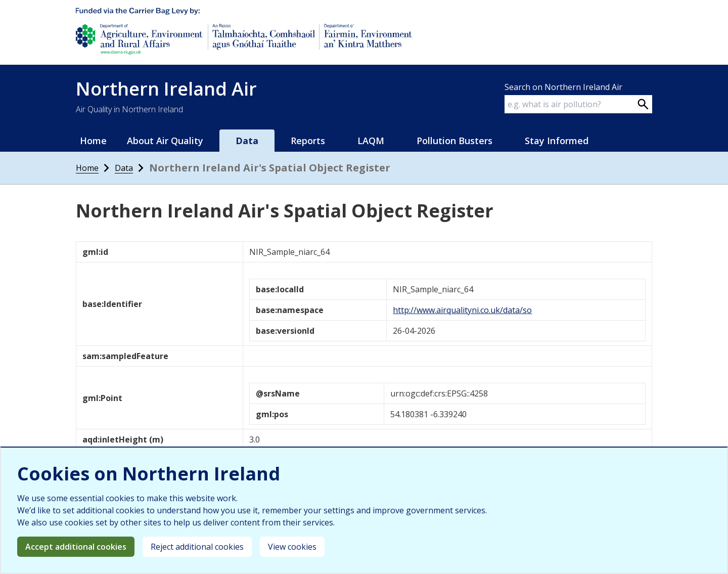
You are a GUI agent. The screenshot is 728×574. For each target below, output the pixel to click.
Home (93, 141)
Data (247, 141)
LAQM (371, 141)
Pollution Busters (454, 141)
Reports (308, 141)
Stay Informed (557, 141)
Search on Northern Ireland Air (563, 87)
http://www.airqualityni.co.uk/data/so (462, 310)
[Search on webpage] (643, 104)
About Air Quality (165, 141)
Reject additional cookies (197, 547)
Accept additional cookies (76, 547)
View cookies (292, 547)
